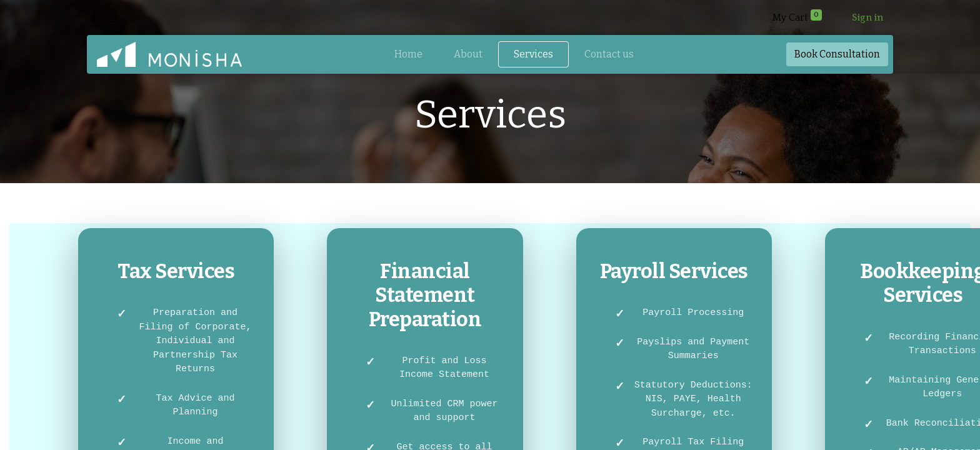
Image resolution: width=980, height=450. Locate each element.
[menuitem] (408, 54)
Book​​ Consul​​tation (837, 54)
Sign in (867, 17)
